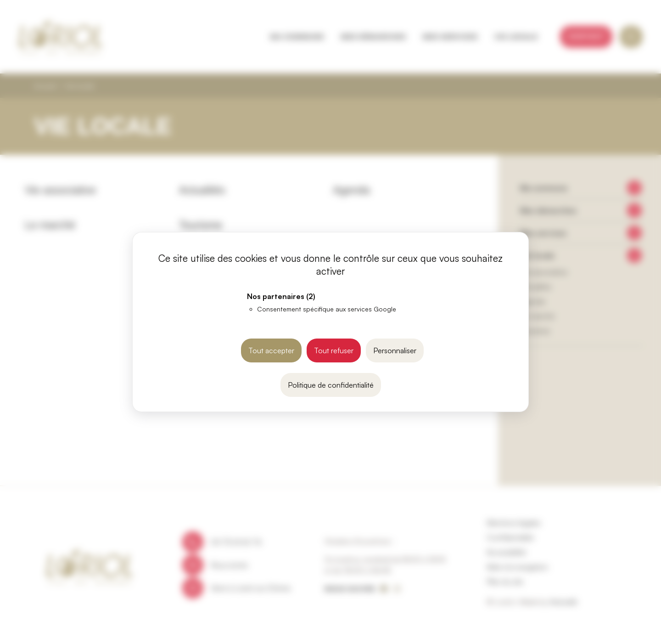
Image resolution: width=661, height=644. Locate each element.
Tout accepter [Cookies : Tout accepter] (271, 350)
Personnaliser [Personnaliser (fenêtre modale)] (395, 350)
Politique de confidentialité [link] (331, 385)
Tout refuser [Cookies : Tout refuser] (334, 350)
